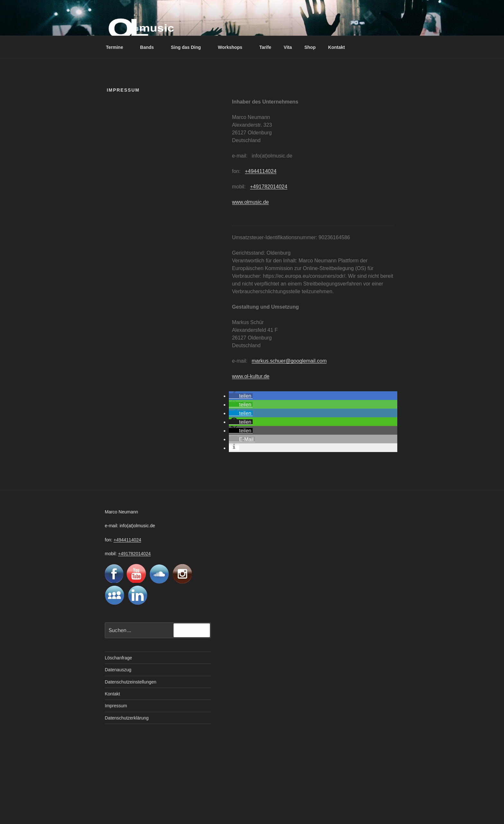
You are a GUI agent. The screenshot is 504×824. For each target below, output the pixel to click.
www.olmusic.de (251, 202)
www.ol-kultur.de (251, 376)
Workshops (233, 47)
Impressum (116, 706)
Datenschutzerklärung (127, 718)
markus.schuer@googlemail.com (289, 361)
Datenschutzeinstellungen (130, 682)
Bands (150, 47)
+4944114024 (261, 171)
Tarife (265, 47)
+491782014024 (269, 187)
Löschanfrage (118, 658)
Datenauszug (118, 670)
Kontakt (337, 47)
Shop (310, 47)
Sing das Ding (189, 47)
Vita (288, 47)
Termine (118, 47)
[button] (241, 396)
